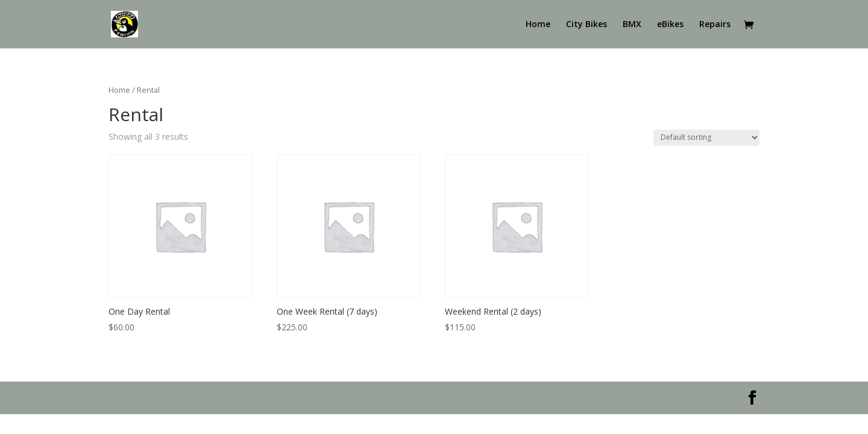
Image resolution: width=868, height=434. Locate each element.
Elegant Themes (195, 398)
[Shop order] (706, 138)
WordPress (313, 398)
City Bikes (587, 25)
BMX (632, 25)
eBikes (670, 25)
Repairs (715, 25)
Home (538, 25)
